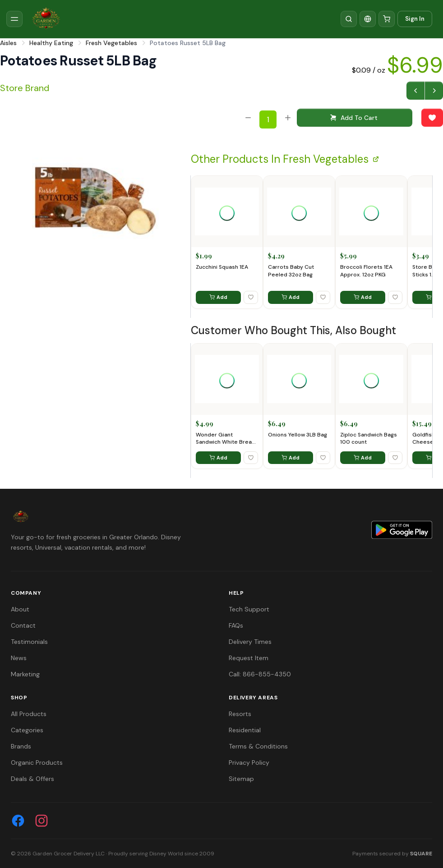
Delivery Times (250, 642)
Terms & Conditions (258, 746)
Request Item (249, 658)
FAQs (236, 625)
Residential (245, 730)
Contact (23, 625)
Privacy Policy (249, 762)
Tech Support (249, 609)
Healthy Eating (51, 43)
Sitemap (241, 779)
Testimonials (29, 642)
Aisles (8, 43)
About (20, 609)
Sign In (415, 19)
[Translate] (368, 19)
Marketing (25, 674)
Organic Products (37, 762)
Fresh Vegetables (111, 43)
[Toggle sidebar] (14, 19)
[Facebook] (18, 821)
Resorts (240, 714)
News (19, 658)
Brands (21, 746)
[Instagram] (42, 821)
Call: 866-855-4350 (260, 674)
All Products (29, 714)
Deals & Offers (32, 779)
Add (218, 297)
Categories (27, 730)
